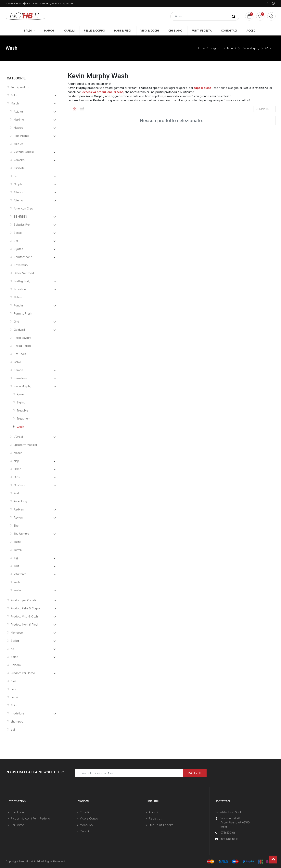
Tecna (18, 542)
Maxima (19, 120)
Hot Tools (20, 354)
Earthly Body (22, 281)
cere (14, 689)
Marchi (232, 48)
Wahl (17, 582)
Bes (16, 241)
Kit (13, 649)
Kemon (18, 370)
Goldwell (19, 330)
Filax (17, 176)
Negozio (216, 48)
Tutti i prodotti (20, 87)
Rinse (20, 394)
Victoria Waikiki (24, 152)
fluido (15, 705)
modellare (17, 713)
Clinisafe (19, 168)
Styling (21, 402)
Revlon (18, 518)
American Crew (24, 209)
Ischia (17, 362)
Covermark (21, 265)
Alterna (18, 200)
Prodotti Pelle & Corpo (25, 608)
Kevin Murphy (250, 48)
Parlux (18, 493)
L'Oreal (18, 437)
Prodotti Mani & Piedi (24, 625)
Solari (14, 657)
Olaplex (19, 184)
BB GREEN (20, 217)
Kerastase (20, 378)
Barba (15, 641)
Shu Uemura (22, 534)
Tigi (16, 558)
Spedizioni (18, 812)
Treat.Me (22, 411)
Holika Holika (22, 346)
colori (14, 697)
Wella (17, 590)
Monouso (17, 633)
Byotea (19, 249)
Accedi (153, 812)
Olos (17, 477)
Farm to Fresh (23, 314)
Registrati (155, 818)
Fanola (18, 305)
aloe (14, 681)
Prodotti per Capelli (23, 600)
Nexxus (18, 128)
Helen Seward (23, 338)
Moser (18, 453)
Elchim (18, 297)
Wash (269, 48)
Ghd (16, 322)
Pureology (20, 501)
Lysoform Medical (25, 445)
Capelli (84, 812)
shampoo (17, 722)
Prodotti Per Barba (23, 673)
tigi (13, 730)
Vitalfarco (20, 574)
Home (201, 48)
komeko (19, 160)
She (16, 526)
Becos (18, 233)
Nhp (16, 461)
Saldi (14, 95)
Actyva (18, 112)
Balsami (16, 665)
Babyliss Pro (22, 225)
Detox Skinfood (24, 273)
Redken (19, 509)
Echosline (20, 289)
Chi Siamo (17, 825)
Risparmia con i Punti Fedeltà (30, 818)
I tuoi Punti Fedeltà (161, 825)
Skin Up (19, 144)
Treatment (24, 419)
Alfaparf (19, 192)
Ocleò (18, 469)
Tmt (16, 566)
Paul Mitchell (22, 136)
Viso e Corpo (89, 818)
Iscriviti (195, 773)
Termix (18, 550)
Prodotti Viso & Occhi (25, 617)
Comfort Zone (23, 257)
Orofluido (20, 485)
